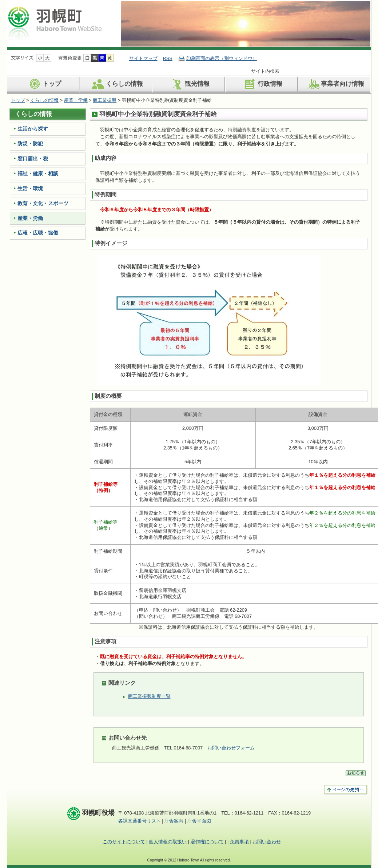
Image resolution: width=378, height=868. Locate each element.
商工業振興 (105, 100)
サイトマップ (143, 58)
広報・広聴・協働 (38, 233)
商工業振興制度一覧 (149, 696)
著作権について (207, 842)
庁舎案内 (174, 821)
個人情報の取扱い (168, 842)
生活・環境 (30, 188)
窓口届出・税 (33, 159)
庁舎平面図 (199, 821)
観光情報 (189, 84)
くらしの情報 (116, 84)
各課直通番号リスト (140, 821)
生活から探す (33, 129)
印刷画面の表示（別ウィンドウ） (222, 58)
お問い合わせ (267, 842)
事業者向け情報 (334, 84)
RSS (168, 58)
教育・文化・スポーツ (43, 203)
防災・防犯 (30, 144)
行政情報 (262, 84)
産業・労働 (76, 100)
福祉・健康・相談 (38, 173)
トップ (44, 84)
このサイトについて (124, 842)
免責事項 (239, 842)
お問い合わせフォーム (231, 748)
